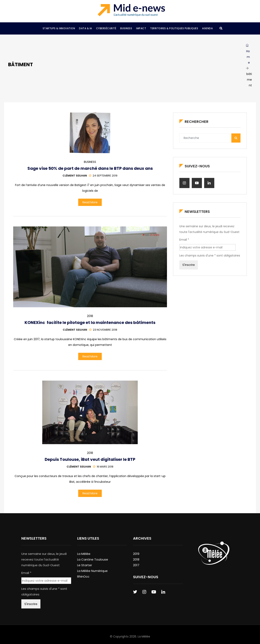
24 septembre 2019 (103, 176)
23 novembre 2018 (103, 330)
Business (126, 28)
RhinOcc (83, 576)
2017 (136, 565)
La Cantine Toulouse (93, 559)
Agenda (207, 28)
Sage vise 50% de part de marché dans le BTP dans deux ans (90, 168)
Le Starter (85, 565)
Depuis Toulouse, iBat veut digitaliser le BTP (90, 459)
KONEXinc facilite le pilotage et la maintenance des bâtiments (90, 323)
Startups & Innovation (59, 28)
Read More (90, 202)
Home (248, 54)
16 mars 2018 (103, 467)
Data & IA (86, 28)
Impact (141, 28)
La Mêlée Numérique (92, 571)
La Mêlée (84, 554)
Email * (184, 240)
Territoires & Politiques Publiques (174, 28)
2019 (136, 554)
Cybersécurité (106, 28)
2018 (90, 316)
